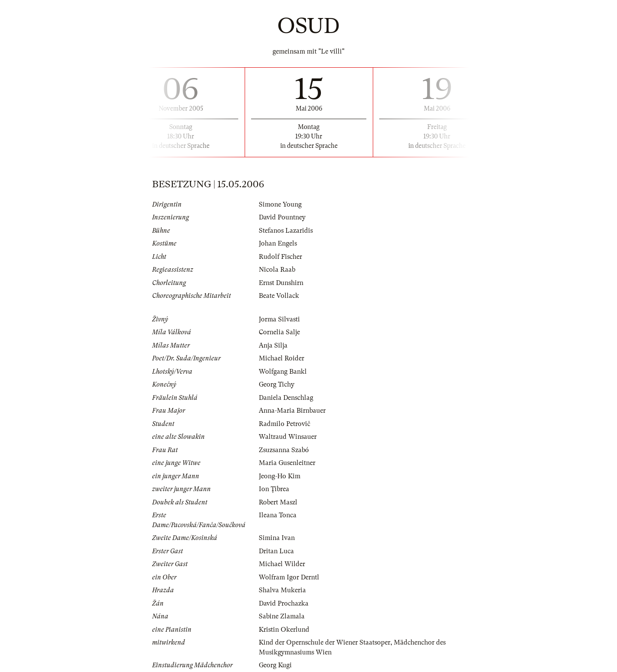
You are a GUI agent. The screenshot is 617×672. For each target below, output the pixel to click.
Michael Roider (282, 358)
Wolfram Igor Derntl (289, 577)
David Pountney (282, 217)
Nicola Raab (277, 270)
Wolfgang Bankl (283, 372)
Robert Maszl (278, 502)
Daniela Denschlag (286, 398)
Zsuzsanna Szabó (284, 450)
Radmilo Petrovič (285, 424)
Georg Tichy (277, 384)
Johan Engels (278, 243)
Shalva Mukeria (282, 590)
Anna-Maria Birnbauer (292, 411)
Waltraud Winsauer (288, 437)
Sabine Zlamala (282, 616)
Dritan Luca (276, 551)
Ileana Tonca (278, 515)
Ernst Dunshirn (281, 283)
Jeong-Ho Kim (280, 476)
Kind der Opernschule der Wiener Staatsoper (325, 642)
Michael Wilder (282, 564)
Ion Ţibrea (274, 489)
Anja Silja (273, 345)
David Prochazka (284, 603)
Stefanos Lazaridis (286, 231)
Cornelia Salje (279, 332)
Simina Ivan (277, 538)
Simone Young (280, 204)
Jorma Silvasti (279, 319)
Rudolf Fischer (280, 257)
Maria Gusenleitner (287, 463)
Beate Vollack (279, 296)
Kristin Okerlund (284, 630)
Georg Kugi (275, 665)
